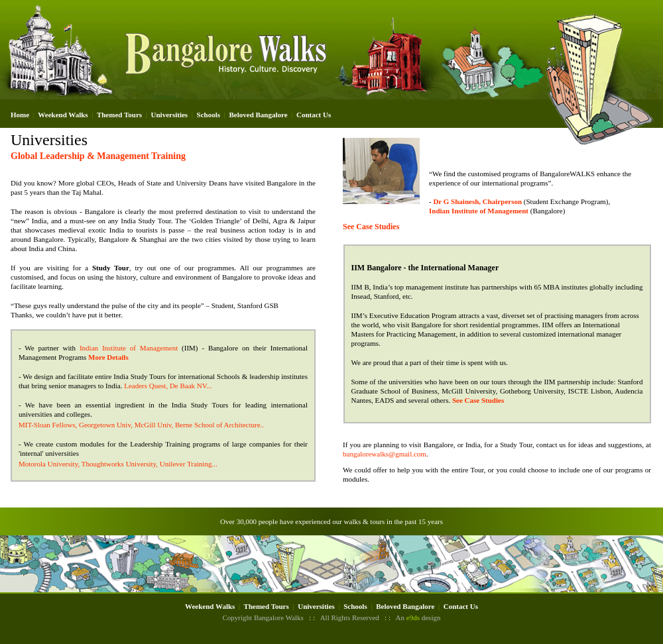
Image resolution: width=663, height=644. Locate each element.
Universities (170, 115)
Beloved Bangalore (258, 115)
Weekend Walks (63, 115)
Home (20, 115)
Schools (209, 115)
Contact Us (314, 115)
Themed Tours (119, 115)
